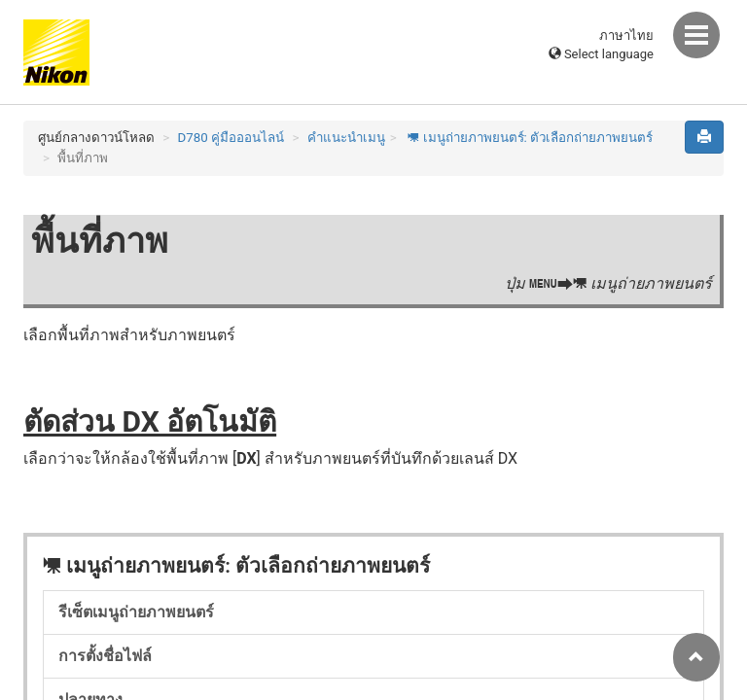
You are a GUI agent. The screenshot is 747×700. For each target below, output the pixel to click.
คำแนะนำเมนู (346, 138)
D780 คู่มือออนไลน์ (231, 138)
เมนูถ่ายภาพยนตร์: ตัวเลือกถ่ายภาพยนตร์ (529, 138)
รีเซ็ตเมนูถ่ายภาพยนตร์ (136, 612)
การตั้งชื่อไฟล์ (105, 656)
